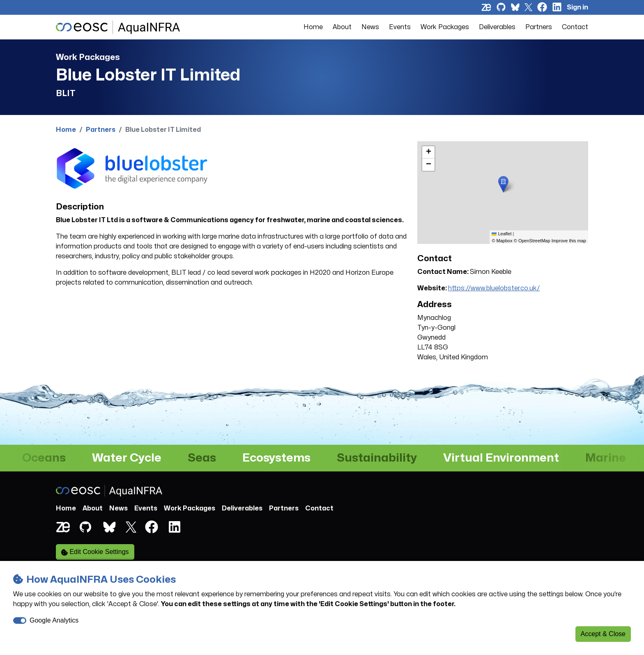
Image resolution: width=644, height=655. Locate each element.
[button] (503, 184)
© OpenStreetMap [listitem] (532, 241)
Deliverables (497, 27)
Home (313, 27)
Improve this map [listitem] (569, 241)
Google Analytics (54, 620)
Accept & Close (603, 634)
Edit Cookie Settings (95, 552)
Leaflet (501, 234)
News (370, 27)
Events (400, 27)
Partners (539, 27)
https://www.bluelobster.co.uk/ (494, 288)
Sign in (577, 7)
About (342, 27)
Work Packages (445, 27)
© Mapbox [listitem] (502, 241)
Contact (575, 27)
